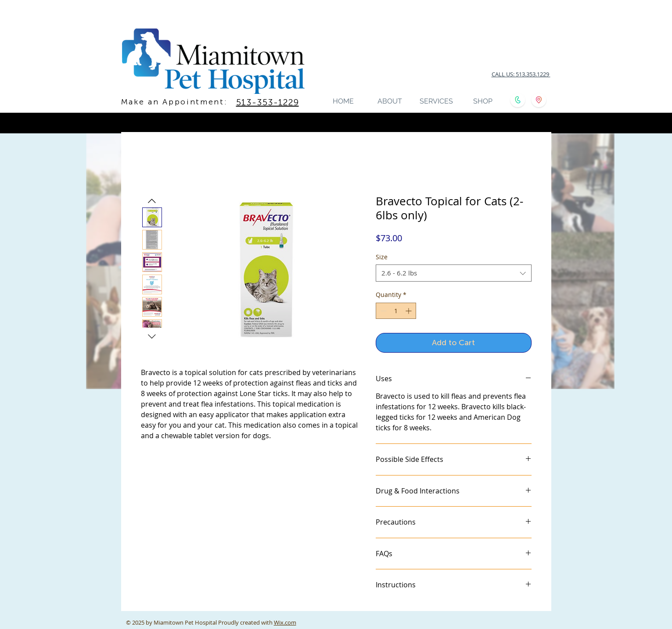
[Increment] (409, 311)
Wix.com (285, 622)
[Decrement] (383, 311)
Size (382, 257)
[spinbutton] (396, 311)
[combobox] (454, 273)
